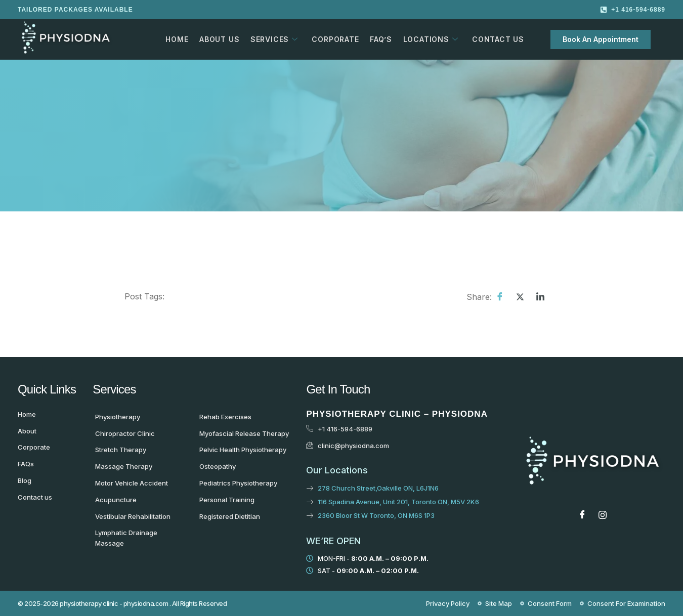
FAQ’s (378, 39)
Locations (427, 39)
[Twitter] (520, 296)
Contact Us (494, 39)
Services (272, 39)
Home (177, 39)
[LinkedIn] (540, 296)
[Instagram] (603, 514)
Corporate (333, 39)
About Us (218, 39)
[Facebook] (500, 296)
